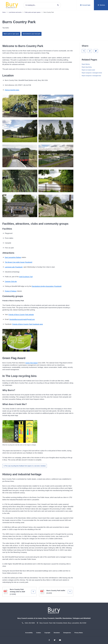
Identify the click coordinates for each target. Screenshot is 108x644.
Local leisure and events (15, 12)
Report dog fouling (87, 67)
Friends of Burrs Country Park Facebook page (28, 324)
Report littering (86, 64)
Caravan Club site (11, 281)
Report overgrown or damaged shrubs (92, 73)
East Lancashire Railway (13, 257)
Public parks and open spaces (33, 12)
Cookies (39, 633)
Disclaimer (57, 633)
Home (4, 12)
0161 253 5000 (30, 623)
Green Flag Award (32, 363)
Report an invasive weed (88, 70)
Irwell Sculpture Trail (26, 277)
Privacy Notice (79, 633)
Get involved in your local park (32, 34)
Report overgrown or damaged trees (91, 76)
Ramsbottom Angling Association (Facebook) (47, 286)
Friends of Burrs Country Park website (21, 315)
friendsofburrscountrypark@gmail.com (22, 319)
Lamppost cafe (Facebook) (14, 267)
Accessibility (29, 633)
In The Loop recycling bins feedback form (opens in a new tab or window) (25, 466)
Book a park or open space (11, 34)
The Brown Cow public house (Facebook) (19, 262)
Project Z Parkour (11, 291)
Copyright (47, 633)
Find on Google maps (12, 90)
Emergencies (67, 633)
